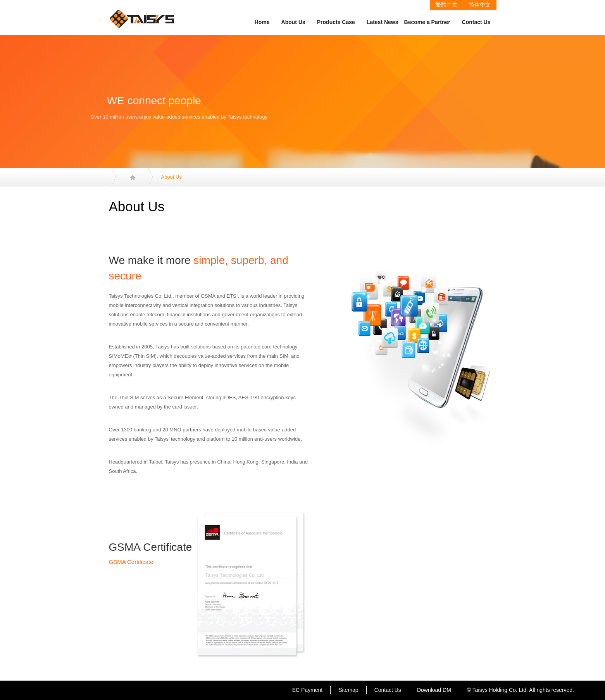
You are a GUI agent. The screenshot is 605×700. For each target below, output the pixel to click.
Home (262, 22)
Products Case (336, 22)
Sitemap (348, 690)
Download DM (434, 690)
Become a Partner (427, 22)
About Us (293, 22)
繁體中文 (446, 5)
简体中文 (480, 5)
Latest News (383, 22)
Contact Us (476, 22)
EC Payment (308, 690)
